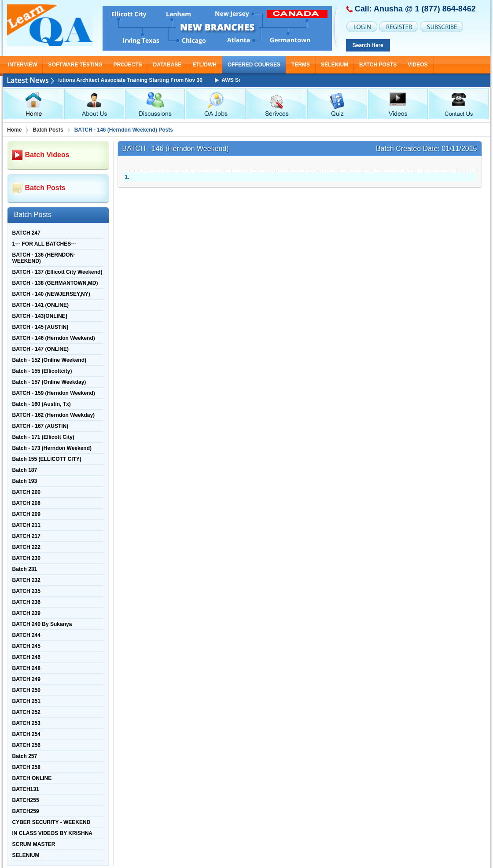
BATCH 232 (26, 580)
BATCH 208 (26, 503)
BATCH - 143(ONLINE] (40, 316)
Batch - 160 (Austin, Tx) (42, 404)
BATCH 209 (26, 514)
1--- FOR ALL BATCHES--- (44, 244)
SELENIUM (335, 65)
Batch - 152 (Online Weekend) (50, 360)
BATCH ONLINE (32, 778)
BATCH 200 (26, 492)
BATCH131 (26, 789)
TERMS (301, 65)
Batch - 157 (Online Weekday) (49, 382)
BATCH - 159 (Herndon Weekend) (54, 393)
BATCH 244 (26, 635)
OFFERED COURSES (254, 65)
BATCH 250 (26, 690)
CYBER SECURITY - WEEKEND (52, 822)
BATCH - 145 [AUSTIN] (40, 327)
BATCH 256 (26, 745)
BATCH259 (26, 811)
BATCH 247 (26, 233)
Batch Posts (378, 65)
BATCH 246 (26, 657)
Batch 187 (25, 470)
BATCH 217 (26, 536)
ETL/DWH (204, 65)
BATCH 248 (26, 668)
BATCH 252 (26, 712)
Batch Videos (47, 155)
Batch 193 (25, 481)
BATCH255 (26, 800)
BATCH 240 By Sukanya (42, 624)
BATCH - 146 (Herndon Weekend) (54, 338)
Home (14, 130)
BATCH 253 (26, 723)
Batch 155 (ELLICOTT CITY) (47, 459)
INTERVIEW (22, 65)
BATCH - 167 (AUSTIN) (40, 426)
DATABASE (167, 65)
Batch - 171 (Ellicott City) (43, 437)
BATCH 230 (26, 558)
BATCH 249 (26, 679)
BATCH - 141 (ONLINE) (40, 305)
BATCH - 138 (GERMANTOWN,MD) (55, 283)
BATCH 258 (26, 767)
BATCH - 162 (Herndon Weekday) (54, 415)
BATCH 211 (26, 525)
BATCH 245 (26, 646)
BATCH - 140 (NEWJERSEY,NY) (51, 294)
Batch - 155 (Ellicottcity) (42, 371)
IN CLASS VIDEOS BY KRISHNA (52, 833)
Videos (418, 65)
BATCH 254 (26, 734)
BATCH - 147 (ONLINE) (40, 349)
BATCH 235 (26, 591)
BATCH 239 (26, 613)
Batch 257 (25, 756)
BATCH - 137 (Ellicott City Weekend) (57, 272)
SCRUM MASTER (34, 844)
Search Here (368, 45)
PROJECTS (128, 65)
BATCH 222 (26, 547)
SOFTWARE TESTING (75, 65)
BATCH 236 (26, 602)
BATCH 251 (26, 701)
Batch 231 (25, 569)
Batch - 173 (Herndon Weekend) (52, 448)
